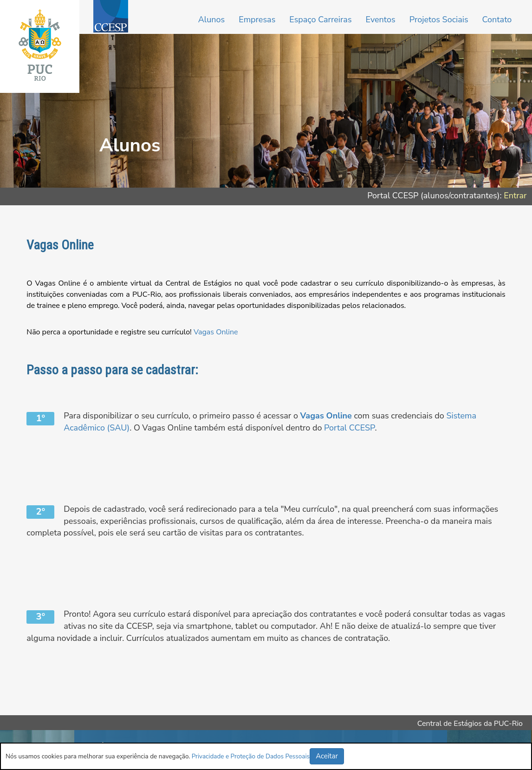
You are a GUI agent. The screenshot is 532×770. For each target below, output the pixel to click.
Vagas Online (216, 332)
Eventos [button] (381, 20)
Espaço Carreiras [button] (320, 20)
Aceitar (327, 756)
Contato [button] (497, 20)
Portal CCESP (349, 428)
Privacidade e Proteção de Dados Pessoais (251, 756)
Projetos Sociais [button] (439, 20)
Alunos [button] (211, 20)
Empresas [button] (257, 20)
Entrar (515, 196)
